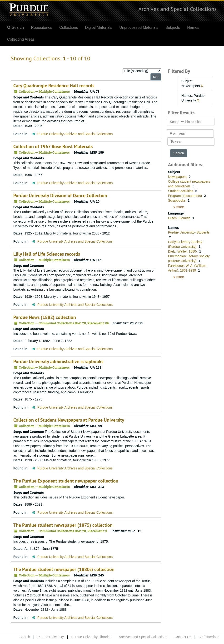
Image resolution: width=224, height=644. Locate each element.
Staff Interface (209, 637)
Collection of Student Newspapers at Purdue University (69, 420)
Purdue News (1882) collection (45, 317)
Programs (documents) (185, 196)
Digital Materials (99, 27)
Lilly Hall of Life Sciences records (47, 254)
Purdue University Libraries (91, 637)
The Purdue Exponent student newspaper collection (66, 481)
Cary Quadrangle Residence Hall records (54, 86)
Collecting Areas (21, 39)
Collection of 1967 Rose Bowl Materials (53, 146)
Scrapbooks (177, 200)
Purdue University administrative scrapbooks (58, 361)
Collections (69, 27)
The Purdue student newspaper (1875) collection (63, 525)
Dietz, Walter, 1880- (183, 251)
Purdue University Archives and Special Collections (75, 134)
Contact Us (183, 637)
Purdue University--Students (189, 232)
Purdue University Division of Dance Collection (60, 195)
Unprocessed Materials (139, 27)
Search (25, 637)
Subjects (173, 27)
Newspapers (178, 177)
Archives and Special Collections (177, 9)
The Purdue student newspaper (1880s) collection (64, 569)
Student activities (181, 191)
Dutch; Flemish (180, 218)
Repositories (42, 27)
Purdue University (51, 637)
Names (193, 27)
